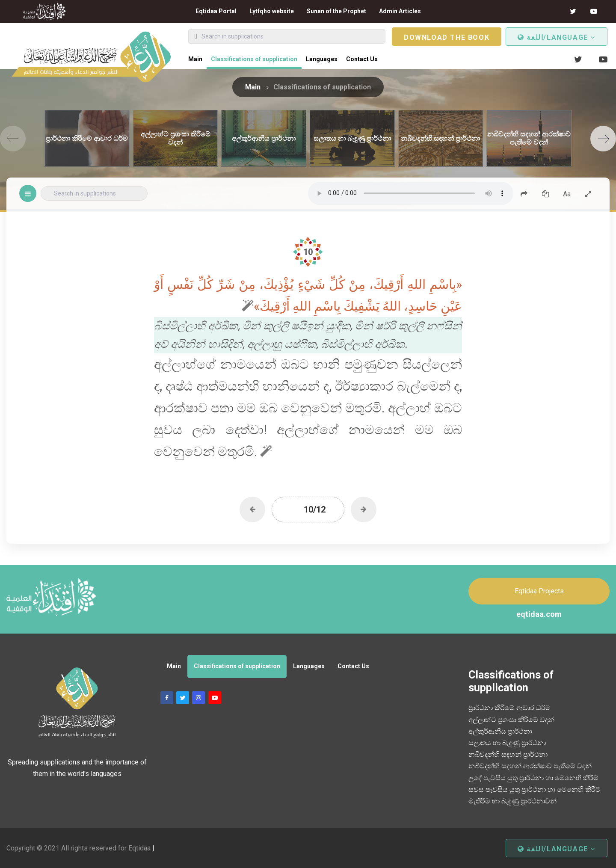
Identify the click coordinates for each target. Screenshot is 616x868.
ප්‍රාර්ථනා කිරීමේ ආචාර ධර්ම (509, 708)
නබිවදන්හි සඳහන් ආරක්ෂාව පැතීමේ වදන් (530, 766)
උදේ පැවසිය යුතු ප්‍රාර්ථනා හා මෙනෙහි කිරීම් (533, 778)
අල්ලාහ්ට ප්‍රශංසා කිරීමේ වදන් (511, 720)
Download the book (447, 37)
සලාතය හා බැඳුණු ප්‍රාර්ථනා (507, 743)
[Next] (603, 139)
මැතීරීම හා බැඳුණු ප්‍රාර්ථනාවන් (512, 801)
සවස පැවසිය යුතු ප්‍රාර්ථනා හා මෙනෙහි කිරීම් (535, 789)
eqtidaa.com (539, 614)
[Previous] (13, 139)
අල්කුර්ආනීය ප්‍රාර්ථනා (500, 731)
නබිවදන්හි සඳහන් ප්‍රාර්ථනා (508, 754)
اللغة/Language (557, 37)
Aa (567, 194)
